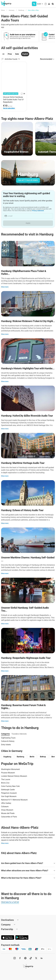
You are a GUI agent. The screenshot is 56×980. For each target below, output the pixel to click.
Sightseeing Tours (8, 738)
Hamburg (21, 10)
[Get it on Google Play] (22, 938)
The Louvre (6, 779)
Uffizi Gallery (6, 803)
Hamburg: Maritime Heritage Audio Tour (23, 463)
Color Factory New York (10, 786)
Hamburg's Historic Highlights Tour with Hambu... (28, 368)
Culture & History (8, 741)
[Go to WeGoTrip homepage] (7, 3)
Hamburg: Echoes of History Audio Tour (22, 510)
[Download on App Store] (8, 938)
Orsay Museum (7, 810)
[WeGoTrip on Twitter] (36, 958)
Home (3, 10)
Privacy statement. (38, 211)
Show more (5, 287)
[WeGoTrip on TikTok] (31, 958)
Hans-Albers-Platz (33, 10)
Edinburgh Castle (8, 790)
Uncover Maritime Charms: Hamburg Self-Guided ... (28, 559)
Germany (12, 10)
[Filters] (3, 54)
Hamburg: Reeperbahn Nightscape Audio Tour (26, 658)
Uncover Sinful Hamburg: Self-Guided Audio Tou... (25, 609)
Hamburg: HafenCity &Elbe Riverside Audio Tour (27, 416)
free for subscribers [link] (9, 108)
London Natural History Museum (14, 776)
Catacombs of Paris (9, 817)
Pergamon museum (9, 793)
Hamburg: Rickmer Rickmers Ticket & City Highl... (28, 321)
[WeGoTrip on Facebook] (20, 958)
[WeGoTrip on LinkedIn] (42, 958)
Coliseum (5, 807)
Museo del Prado (8, 813)
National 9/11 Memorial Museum (14, 800)
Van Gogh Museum (9, 796)
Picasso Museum (8, 773)
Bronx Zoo (5, 783)
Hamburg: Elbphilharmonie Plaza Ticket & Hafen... (24, 273)
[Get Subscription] (34, 4)
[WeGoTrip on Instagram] (15, 958)
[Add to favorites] (24, 64)
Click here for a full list (10, 902)
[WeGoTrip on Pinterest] (25, 958)
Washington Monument (10, 769)
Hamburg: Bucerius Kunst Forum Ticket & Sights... (23, 707)
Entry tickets (6, 745)
